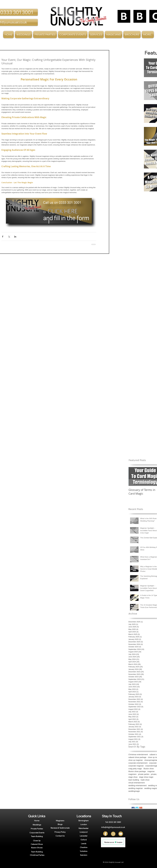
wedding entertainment (138, 786)
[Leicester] (84, 836)
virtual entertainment (137, 783)
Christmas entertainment (138, 755)
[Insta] (113, 834)
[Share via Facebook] (3, 237)
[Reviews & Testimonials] (60, 828)
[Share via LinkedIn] (15, 237)
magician (151, 771)
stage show (133, 777)
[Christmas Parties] (37, 855)
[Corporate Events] (37, 833)
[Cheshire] (84, 847)
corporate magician (136, 766)
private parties (144, 774)
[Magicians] (60, 821)
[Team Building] (37, 836)
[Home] (37, 821)
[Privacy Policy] (60, 832)
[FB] (106, 834)
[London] (84, 824)
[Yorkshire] (84, 851)
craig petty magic (135, 769)
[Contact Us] (60, 836)
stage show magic (146, 777)
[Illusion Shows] (37, 848)
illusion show (149, 769)
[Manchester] (84, 828)
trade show (145, 780)
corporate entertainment (138, 763)
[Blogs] (60, 824)
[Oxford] (84, 840)
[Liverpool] (84, 832)
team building (134, 780)
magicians (132, 774)
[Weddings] (37, 825)
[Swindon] (84, 855)
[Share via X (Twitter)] (9, 237)
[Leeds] (84, 844)
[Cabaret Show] (37, 844)
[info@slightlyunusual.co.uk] (113, 827)
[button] (96, 35)
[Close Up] (37, 841)
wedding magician (136, 788)
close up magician (136, 760)
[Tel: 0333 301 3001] (113, 822)
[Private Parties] (37, 829)
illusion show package (137, 771)
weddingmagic (134, 791)
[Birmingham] (84, 821)
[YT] (121, 834)
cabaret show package (137, 757)
